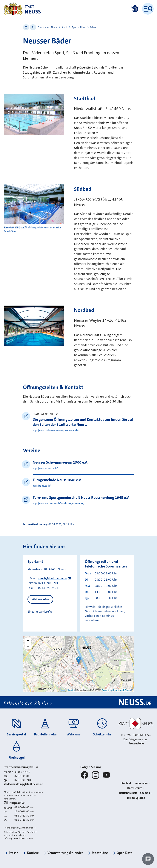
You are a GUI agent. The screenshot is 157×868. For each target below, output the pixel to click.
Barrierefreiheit (128, 793)
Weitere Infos (40, 599)
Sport (64, 27)
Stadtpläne (100, 853)
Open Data (125, 853)
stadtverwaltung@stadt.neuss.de (23, 784)
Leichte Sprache (136, 798)
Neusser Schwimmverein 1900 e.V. (60, 462)
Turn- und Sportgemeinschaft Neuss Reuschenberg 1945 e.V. (81, 497)
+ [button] (28, 641)
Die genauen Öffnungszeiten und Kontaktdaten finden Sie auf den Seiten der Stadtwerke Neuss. (83, 422)
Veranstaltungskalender (65, 853)
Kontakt (126, 783)
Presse (13, 853)
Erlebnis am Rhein (47, 27)
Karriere (33, 853)
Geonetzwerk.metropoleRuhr (116, 690)
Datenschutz (135, 788)
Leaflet (71, 690)
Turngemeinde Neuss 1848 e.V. (57, 480)
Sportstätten (79, 27)
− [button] (28, 647)
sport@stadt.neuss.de (53, 578)
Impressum (141, 783)
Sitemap (145, 793)
